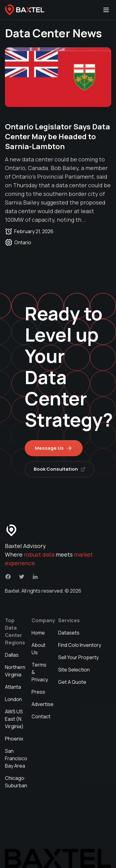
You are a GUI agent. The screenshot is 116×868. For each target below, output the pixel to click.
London (13, 699)
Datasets (69, 633)
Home (38, 633)
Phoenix (14, 739)
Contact (41, 716)
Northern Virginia (15, 671)
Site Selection (74, 670)
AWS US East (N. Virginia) (14, 719)
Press (38, 692)
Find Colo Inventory (80, 645)
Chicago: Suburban (16, 782)
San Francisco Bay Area (16, 758)
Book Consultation (60, 469)
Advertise (43, 704)
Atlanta (13, 687)
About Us (39, 649)
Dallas (12, 655)
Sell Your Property (78, 657)
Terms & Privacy (40, 672)
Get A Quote (72, 682)
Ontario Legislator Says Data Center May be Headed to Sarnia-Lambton (58, 136)
